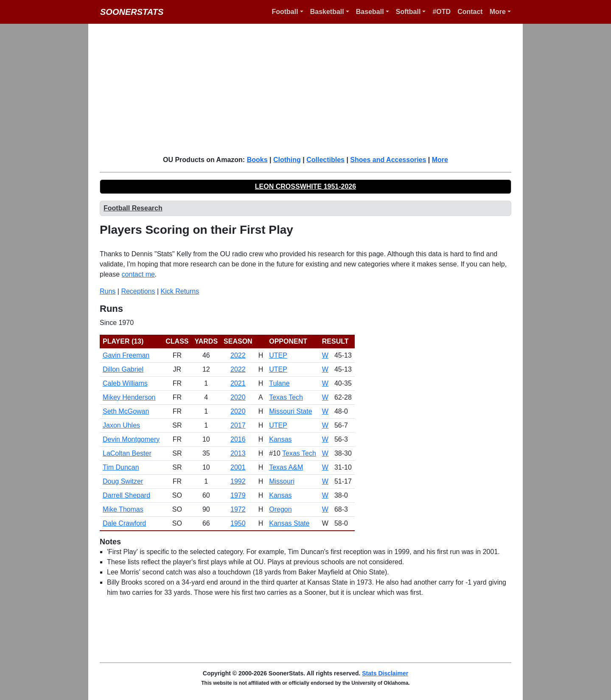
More (440, 160)
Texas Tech (286, 397)
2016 (238, 439)
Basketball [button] (327, 12)
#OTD (441, 12)
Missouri (282, 481)
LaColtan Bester (127, 453)
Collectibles (325, 160)
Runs (108, 291)
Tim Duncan (121, 467)
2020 (238, 397)
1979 (238, 495)
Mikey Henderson (129, 397)
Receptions (138, 291)
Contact (470, 12)
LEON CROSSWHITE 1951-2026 (305, 186)
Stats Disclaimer (385, 673)
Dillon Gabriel (123, 369)
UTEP (278, 355)
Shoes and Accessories (388, 160)
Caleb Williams (125, 383)
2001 (238, 467)
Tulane (279, 383)
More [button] (498, 12)
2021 (238, 383)
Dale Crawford (124, 523)
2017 (238, 425)
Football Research (133, 208)
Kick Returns (180, 291)
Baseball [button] (370, 12)
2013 (238, 453)
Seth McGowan (126, 411)
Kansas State (289, 523)
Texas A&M (286, 467)
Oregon (280, 509)
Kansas (280, 439)
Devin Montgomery (131, 439)
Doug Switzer (123, 481)
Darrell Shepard (126, 495)
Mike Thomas (123, 509)
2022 (238, 355)
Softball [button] (408, 12)
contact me (138, 274)
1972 (238, 509)
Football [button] (285, 12)
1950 (238, 523)
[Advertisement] (311, 89)
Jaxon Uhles (121, 425)
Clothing (287, 160)
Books (257, 160)
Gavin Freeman (126, 355)
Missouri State (290, 411)
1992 (238, 481)
